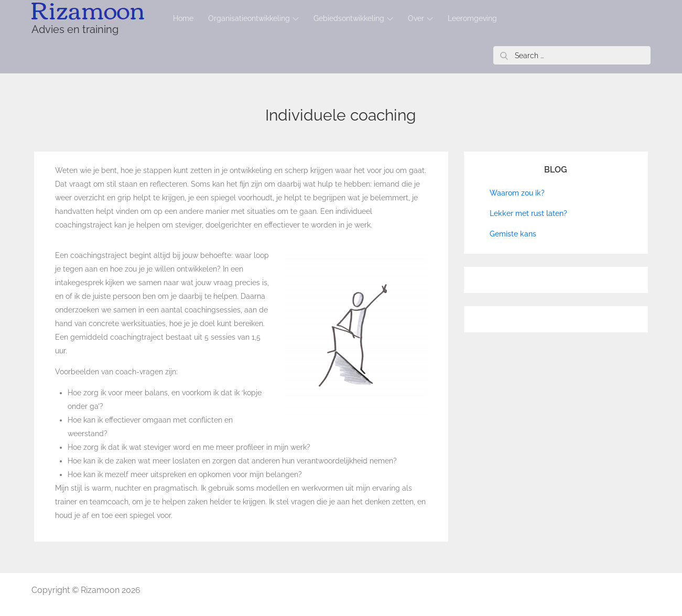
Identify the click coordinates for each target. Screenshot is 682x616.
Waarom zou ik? (517, 193)
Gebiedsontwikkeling (353, 18)
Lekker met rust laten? (528, 213)
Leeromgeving (472, 18)
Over (420, 18)
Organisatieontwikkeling (253, 18)
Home (183, 18)
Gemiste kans (513, 234)
